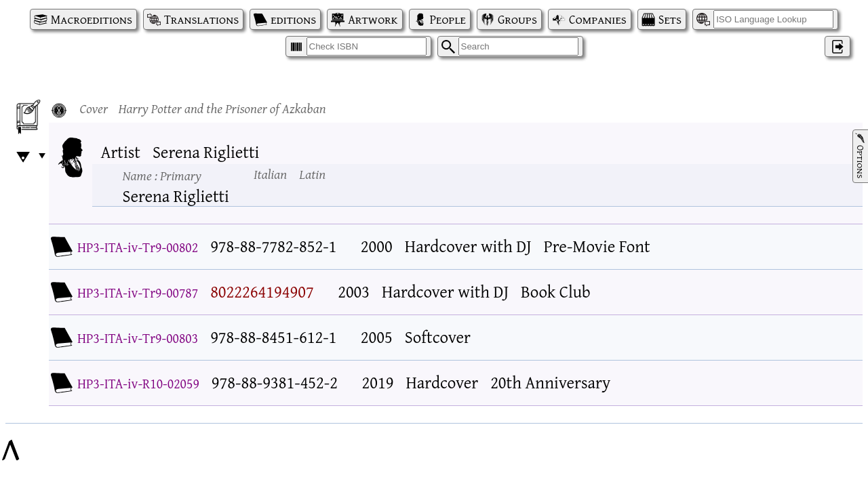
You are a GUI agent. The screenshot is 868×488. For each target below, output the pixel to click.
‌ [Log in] (837, 46)
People (448, 19)
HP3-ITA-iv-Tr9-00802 (138, 247)
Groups (517, 19)
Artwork (373, 19)
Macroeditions (92, 19)
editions (293, 19)
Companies (598, 19)
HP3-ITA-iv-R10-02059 (138, 383)
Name (162, 175)
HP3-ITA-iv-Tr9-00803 (138, 338)
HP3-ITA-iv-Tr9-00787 (138, 292)
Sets (670, 19)
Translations (201, 19)
